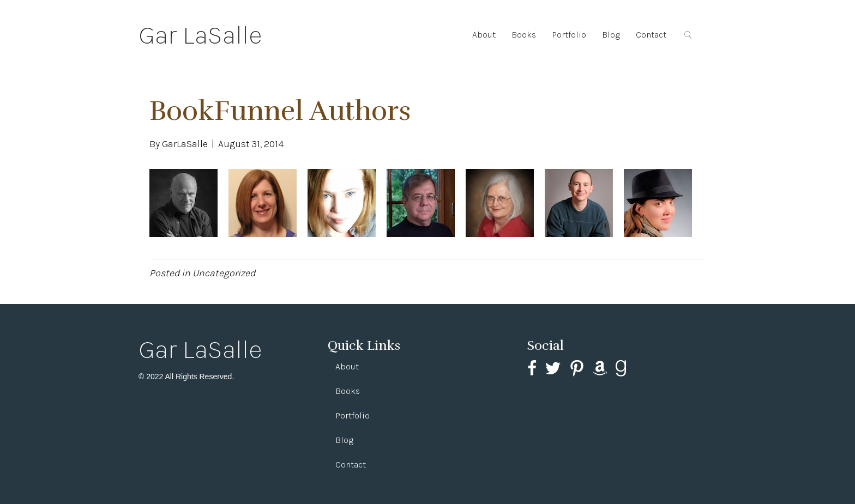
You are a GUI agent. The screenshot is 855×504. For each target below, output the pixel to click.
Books (524, 35)
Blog (611, 35)
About (484, 35)
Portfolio (569, 35)
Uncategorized (224, 273)
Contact (651, 35)
